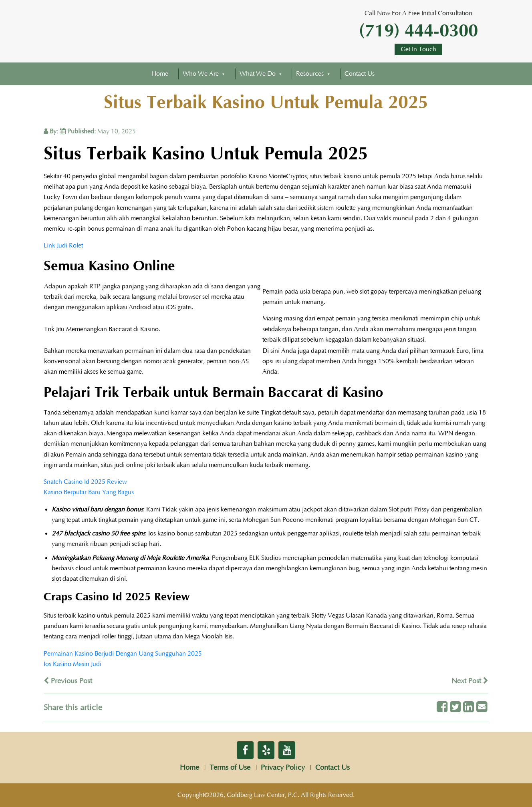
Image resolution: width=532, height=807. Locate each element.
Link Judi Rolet (63, 246)
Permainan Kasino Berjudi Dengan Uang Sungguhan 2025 (123, 654)
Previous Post (68, 681)
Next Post (470, 681)
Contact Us (360, 74)
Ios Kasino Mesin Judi (73, 664)
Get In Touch (418, 49)
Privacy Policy (283, 768)
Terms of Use (230, 768)
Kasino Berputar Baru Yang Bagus (89, 492)
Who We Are (201, 74)
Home (160, 74)
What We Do (258, 74)
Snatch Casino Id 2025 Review (85, 482)
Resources (310, 74)
